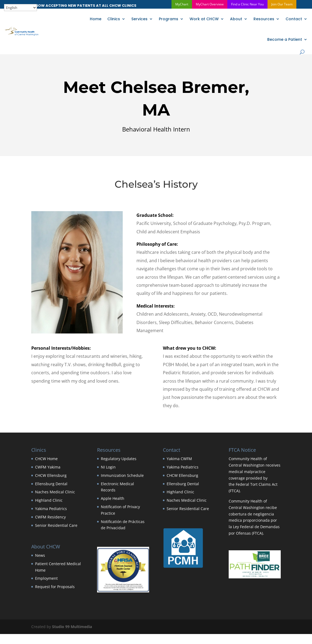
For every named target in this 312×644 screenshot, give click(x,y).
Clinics (114, 19)
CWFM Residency (50, 517)
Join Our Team (282, 4)
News (40, 555)
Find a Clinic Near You (247, 4)
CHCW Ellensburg (51, 475)
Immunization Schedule (122, 475)
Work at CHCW (204, 19)
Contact (294, 19)
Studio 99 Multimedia (72, 627)
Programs (169, 19)
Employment (46, 578)
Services (139, 19)
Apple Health (113, 498)
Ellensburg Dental (51, 484)
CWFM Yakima (48, 467)
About (236, 19)
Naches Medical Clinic (55, 492)
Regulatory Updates (119, 459)
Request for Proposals (55, 587)
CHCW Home (46, 459)
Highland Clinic (49, 500)
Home (96, 19)
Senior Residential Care (56, 525)
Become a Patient (285, 39)
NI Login (108, 467)
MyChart (182, 4)
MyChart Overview (210, 4)
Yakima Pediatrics (51, 509)
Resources (264, 19)
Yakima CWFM (179, 459)
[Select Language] (20, 8)
